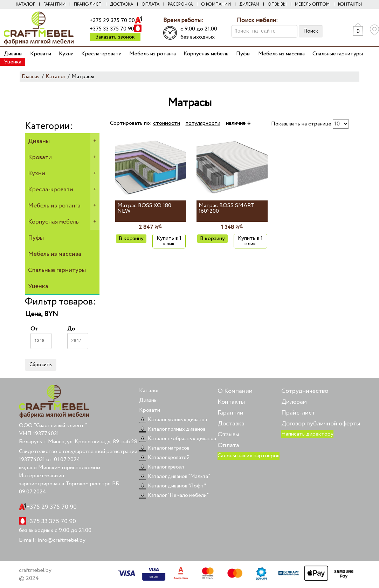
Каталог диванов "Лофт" (173, 486)
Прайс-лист (88, 4)
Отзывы (277, 4)
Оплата (150, 4)
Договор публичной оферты (321, 424)
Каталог (25, 4)
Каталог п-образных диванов (178, 439)
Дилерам (249, 4)
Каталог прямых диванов (172, 429)
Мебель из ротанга (153, 54)
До (78, 337)
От (41, 337)
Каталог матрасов (164, 448)
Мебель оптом (312, 4)
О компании (216, 4)
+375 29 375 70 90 (112, 20)
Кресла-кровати (101, 54)
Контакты (350, 4)
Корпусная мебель (206, 54)
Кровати (41, 54)
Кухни (66, 54)
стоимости (167, 123)
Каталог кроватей (164, 458)
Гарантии (54, 4)
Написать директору (307, 434)
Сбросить (41, 365)
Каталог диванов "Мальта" (175, 477)
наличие (238, 123)
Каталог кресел (161, 467)
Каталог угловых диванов (173, 420)
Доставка (122, 4)
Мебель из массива (281, 54)
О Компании (235, 391)
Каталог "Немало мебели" (174, 495)
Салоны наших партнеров (249, 456)
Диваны (13, 54)
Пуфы (243, 54)
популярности (203, 123)
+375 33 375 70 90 (112, 29)
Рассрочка (180, 4)
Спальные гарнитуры (338, 54)
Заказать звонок (115, 37)
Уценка (13, 62)
